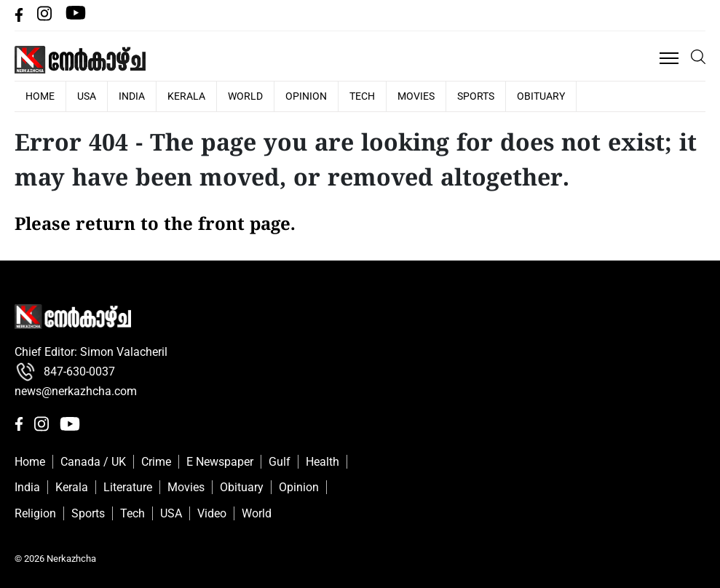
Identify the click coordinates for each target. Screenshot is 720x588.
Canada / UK (93, 462)
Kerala (186, 96)
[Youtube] (76, 18)
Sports (476, 96)
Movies (416, 96)
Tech (362, 96)
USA (87, 96)
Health (323, 462)
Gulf (280, 462)
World (245, 96)
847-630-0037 (65, 372)
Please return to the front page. (155, 226)
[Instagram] (46, 18)
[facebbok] (20, 18)
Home (30, 462)
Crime (156, 462)
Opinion (306, 96)
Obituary (541, 96)
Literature (128, 487)
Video (212, 513)
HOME (40, 96)
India (132, 96)
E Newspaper (220, 462)
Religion (35, 513)
